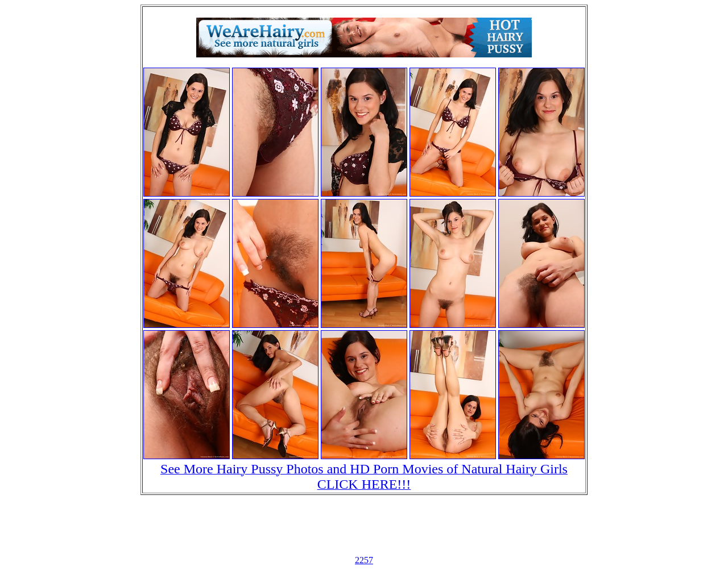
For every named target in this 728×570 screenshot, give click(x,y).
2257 (364, 560)
